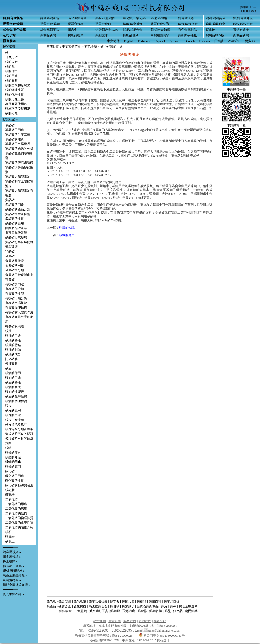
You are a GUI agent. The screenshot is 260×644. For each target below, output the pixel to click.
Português (144, 41)
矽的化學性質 (15, 95)
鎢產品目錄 (172, 602)
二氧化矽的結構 (16, 513)
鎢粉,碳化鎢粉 (105, 18)
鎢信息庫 (80, 602)
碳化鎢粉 (80, 606)
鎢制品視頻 (76, 35)
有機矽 (10, 280)
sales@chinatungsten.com (162, 630)
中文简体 (113, 41)
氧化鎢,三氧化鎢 (134, 18)
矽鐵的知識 (13, 457)
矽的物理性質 (15, 90)
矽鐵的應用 (13, 467)
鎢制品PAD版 (215, 35)
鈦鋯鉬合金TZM (106, 30)
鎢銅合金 (66, 611)
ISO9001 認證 (248, 11)
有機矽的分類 (15, 289)
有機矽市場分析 (16, 298)
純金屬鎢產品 (50, 18)
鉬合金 (73, 30)
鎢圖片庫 (128, 602)
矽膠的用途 (13, 336)
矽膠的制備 (13, 350)
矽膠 (8, 331)
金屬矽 (10, 256)
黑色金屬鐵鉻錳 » (15, 575)
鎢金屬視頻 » (12, 552)
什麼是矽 (11, 57)
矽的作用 (11, 71)
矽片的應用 (13, 410)
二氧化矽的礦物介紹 (19, 527)
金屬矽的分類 (15, 270)
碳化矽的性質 (15, 481)
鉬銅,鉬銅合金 (133, 30)
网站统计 (163, 640)
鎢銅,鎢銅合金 (215, 18)
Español (160, 41)
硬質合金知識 (160, 24)
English (129, 41)
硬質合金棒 (76, 24)
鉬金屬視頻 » (12, 557)
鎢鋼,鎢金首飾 (133, 24)
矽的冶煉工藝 (15, 99)
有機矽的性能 (15, 294)
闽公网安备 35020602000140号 (162, 636)
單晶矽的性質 (15, 139)
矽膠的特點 (13, 345)
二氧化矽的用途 (16, 504)
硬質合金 (65, 606)
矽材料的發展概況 (18, 109)
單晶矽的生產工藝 (18, 135)
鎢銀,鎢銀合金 (243, 24)
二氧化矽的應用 (16, 509)
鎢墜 (168, 611)
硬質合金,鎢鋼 (50, 24)
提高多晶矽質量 (16, 233)
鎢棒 (173, 606)
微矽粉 (10, 495)
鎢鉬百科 (155, 602)
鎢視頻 (141, 602)
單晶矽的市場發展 (18, 144)
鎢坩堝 (115, 606)
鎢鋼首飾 (156, 611)
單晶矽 (10, 125)
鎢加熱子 (128, 606)
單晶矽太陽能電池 (18, 177)
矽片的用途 (13, 415)
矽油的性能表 (15, 392)
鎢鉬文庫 (102, 35)
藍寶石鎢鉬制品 (148, 606)
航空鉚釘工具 (99, 611)
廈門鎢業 (191, 611)
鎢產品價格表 (98, 602)
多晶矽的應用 (15, 223)
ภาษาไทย (235, 41)
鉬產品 (178, 611)
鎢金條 (142, 611)
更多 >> (250, 41)
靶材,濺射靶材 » (14, 571)
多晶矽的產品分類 (18, 209)
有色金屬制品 (187, 30)
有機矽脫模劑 (15, 326)
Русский (175, 41)
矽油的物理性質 (16, 401)
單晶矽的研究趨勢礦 (19, 163)
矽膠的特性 (13, 340)
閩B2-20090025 (122, 636)
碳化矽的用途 (15, 476)
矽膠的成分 (13, 354)
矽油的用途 (13, 378)
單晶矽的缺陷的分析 (19, 149)
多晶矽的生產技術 (18, 214)
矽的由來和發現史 (18, 85)
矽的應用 (11, 67)
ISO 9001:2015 (147, 640)
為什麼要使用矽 (16, 104)
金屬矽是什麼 (15, 261)
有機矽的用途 (15, 284)
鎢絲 (164, 606)
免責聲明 (160, 621)
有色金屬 (91, 47)
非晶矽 (10, 251)
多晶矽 (10, 200)
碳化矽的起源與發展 (19, 485)
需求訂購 (115, 621)
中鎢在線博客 (160, 35)
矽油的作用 (13, 373)
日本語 (219, 41)
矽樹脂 (10, 490)
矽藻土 (10, 541)
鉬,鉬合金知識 (160, 30)
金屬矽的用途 (15, 265)
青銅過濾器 (241, 30)
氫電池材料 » (12, 580)
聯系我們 (130, 621)
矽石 (8, 532)
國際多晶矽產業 (16, 228)
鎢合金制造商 (188, 606)
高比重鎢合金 (77, 18)
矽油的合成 (13, 387)
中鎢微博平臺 (236, 125)
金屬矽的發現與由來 (19, 275)
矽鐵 (8, 448)
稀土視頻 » (10, 561)
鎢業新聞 (65, 602)
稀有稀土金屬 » (13, 566)
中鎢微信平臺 (236, 89)
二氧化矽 (11, 499)
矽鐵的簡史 (13, 453)
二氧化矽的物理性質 (19, 518)
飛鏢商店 (129, 611)
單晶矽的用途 (15, 130)
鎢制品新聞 (48, 35)
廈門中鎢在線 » (13, 594)
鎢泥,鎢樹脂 (159, 18)
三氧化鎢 (81, 611)
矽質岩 (10, 537)
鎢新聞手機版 (187, 35)
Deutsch (190, 41)
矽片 (8, 406)
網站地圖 (100, 621)
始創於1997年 (248, 7)
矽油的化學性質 (16, 396)
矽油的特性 (13, 382)
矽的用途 (11, 76)
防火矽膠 (11, 359)
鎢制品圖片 (131, 35)
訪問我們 (145, 621)
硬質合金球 (103, 24)
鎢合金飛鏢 (186, 18)
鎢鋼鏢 (115, 611)
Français (204, 41)
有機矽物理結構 (16, 308)
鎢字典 (115, 602)
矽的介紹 (11, 62)
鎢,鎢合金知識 (243, 18)
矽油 (8, 368)
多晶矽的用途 (15, 205)
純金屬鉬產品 (50, 30)
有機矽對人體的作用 (19, 312)
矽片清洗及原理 (16, 424)
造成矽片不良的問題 (19, 434)
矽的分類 (11, 113)
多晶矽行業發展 (16, 237)
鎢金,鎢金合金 (188, 24)
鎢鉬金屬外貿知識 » (17, 585)
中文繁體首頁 (71, 47)
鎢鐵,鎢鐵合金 (215, 24)
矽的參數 (11, 81)
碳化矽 (210, 30)
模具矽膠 (11, 364)
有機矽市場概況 (16, 303)
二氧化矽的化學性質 (19, 523)
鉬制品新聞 (241, 35)
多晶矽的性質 (15, 219)
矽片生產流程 (15, 420)
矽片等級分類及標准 (19, 429)
